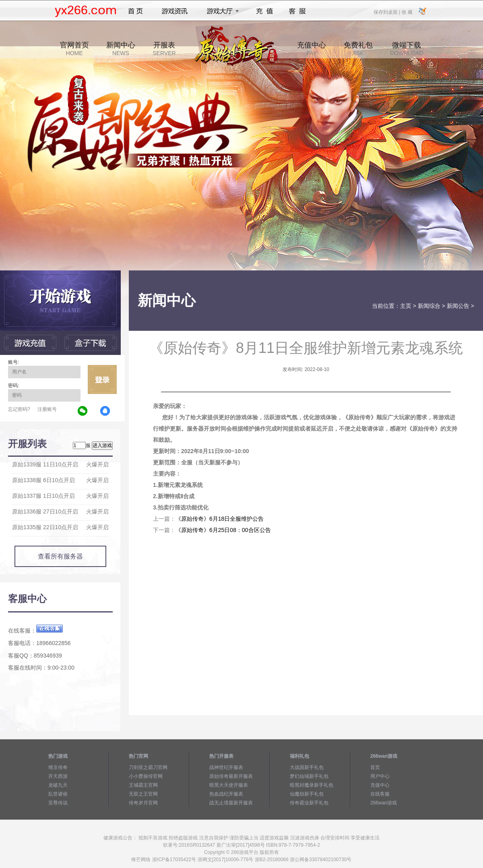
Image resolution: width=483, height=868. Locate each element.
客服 (298, 11)
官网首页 (74, 49)
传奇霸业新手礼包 (309, 803)
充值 (264, 11)
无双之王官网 (143, 794)
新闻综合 (429, 306)
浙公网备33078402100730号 (321, 860)
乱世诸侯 (58, 794)
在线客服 (380, 794)
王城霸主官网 (143, 785)
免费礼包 (358, 49)
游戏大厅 (221, 11)
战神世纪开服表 (226, 767)
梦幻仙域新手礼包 (309, 776)
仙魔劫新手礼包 (307, 794)
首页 (135, 11)
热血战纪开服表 (226, 794)
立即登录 (102, 379)
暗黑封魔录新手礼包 (312, 785)
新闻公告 (458, 306)
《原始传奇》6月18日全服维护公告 (220, 519)
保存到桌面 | (387, 12)
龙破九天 (58, 785)
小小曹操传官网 (146, 776)
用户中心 (380, 776)
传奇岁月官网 (143, 803)
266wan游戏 (384, 803)
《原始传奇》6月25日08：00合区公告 (223, 530)
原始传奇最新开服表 (231, 776)
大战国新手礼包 (307, 767)
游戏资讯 (175, 11)
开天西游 (58, 776)
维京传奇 (58, 767)
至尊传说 (58, 803)
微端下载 (407, 49)
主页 (406, 306)
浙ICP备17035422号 (174, 860)
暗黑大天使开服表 (229, 785)
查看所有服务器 (60, 556)
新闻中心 (121, 49)
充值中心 (312, 49)
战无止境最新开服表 (231, 803)
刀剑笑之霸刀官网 (148, 767)
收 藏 (407, 12)
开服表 (164, 49)
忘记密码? (19, 409)
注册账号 (47, 409)
